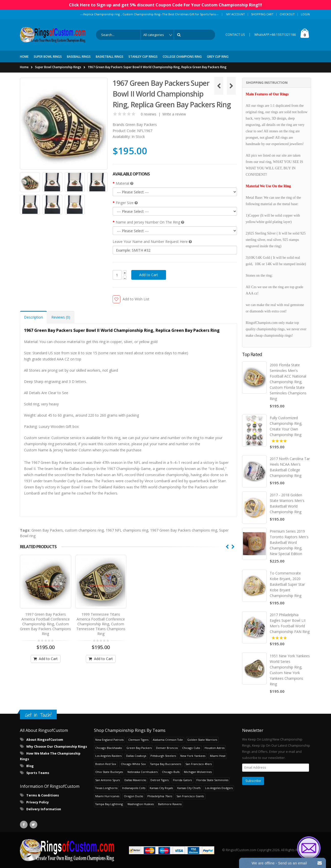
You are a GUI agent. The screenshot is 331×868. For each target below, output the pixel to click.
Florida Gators (182, 780)
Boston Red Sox (106, 764)
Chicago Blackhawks (109, 748)
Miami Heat (218, 755)
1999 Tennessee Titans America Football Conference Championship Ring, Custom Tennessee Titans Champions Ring (101, 622)
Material (125, 183)
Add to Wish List (136, 299)
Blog (30, 766)
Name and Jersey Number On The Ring (150, 222)
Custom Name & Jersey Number (51, 450)
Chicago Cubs (191, 748)
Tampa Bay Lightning (109, 804)
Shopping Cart (262, 14)
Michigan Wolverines (198, 772)
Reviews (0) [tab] (61, 317)
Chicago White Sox (133, 764)
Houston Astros (215, 748)
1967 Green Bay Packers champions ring (184, 530)
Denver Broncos (167, 748)
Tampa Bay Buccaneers (166, 764)
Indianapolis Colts (134, 788)
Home (24, 67)
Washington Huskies (141, 804)
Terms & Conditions (43, 795)
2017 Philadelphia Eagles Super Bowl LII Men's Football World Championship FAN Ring (290, 623)
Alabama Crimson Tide (168, 739)
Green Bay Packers (141, 125)
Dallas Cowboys (136, 755)
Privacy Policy (38, 802)
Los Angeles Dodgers (219, 788)
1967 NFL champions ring (127, 530)
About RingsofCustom (45, 739)
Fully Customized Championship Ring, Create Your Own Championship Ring (286, 426)
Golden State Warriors (202, 739)
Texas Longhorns (106, 788)
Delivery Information (44, 809)
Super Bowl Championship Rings (58, 67)
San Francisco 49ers (199, 764)
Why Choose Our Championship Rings (57, 746)
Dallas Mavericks (135, 780)
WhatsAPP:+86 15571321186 (275, 35)
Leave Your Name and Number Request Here (152, 242)
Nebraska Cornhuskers (143, 772)
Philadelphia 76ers (160, 796)
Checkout (287, 14)
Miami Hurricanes (107, 796)
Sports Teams (38, 773)
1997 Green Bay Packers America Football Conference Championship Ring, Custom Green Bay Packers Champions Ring (45, 622)
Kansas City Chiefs (189, 788)
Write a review (174, 114)
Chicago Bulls (171, 772)
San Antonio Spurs (108, 780)
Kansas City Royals (161, 788)
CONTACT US (235, 35)
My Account (236, 14)
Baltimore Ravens (170, 804)
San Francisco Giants (190, 796)
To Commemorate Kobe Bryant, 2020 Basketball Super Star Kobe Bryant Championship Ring (287, 584)
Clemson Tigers (138, 739)
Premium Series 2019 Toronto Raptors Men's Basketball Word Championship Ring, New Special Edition (289, 542)
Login (305, 14)
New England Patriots (109, 739)
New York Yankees (193, 755)
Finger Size (127, 203)
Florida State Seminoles (212, 780)
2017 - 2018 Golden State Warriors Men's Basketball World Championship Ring (287, 503)
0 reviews (149, 114)
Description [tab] (33, 317)
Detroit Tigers (159, 780)
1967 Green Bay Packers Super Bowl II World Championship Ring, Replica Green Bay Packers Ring (157, 67)
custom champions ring (84, 530)
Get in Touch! (38, 715)
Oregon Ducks (133, 796)
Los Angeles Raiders (108, 755)
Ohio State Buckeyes (109, 772)
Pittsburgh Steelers (163, 755)
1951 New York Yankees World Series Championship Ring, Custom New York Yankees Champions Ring (290, 670)
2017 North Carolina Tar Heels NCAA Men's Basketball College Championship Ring (290, 467)
